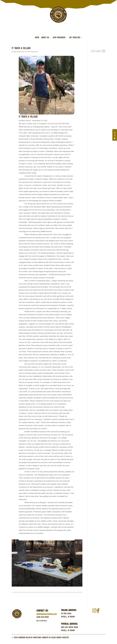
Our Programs (59, 38)
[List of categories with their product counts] (96, 51)
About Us (45, 38)
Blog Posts (34, 52)
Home (37, 38)
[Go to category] (104, 51)
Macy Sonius (17, 52)
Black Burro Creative (60, 638)
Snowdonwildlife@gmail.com (47, 614)
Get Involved (75, 38)
